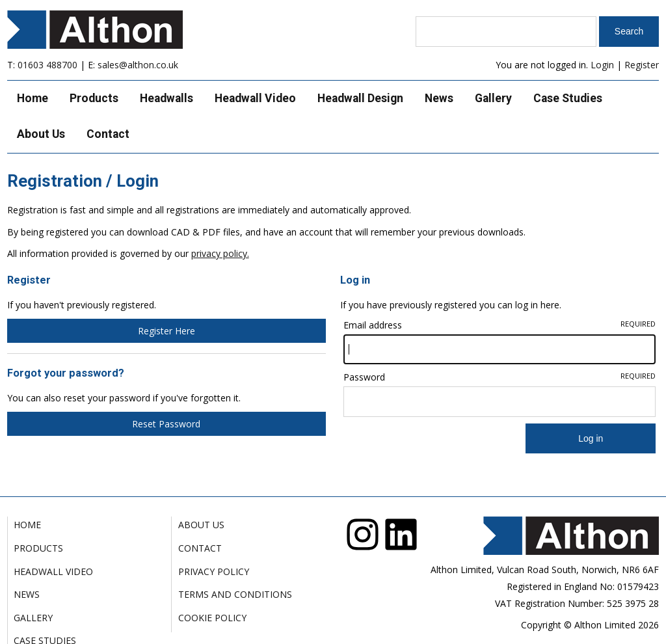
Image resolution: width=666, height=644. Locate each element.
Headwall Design (360, 98)
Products (94, 98)
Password (499, 377)
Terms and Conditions (235, 594)
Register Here (166, 331)
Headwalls (166, 98)
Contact (108, 134)
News (439, 98)
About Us (41, 134)
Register (642, 65)
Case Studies (568, 98)
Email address (499, 325)
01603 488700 (47, 65)
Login (602, 65)
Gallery (493, 98)
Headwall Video (255, 98)
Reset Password (166, 424)
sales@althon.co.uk (138, 65)
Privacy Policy (214, 571)
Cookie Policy (212, 618)
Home (33, 98)
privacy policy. (220, 253)
